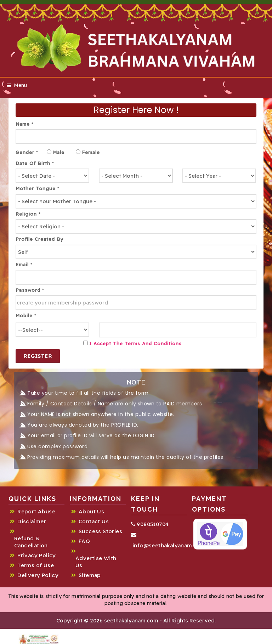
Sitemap (90, 575)
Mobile (26, 315)
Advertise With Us (96, 562)
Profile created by (40, 239)
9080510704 (150, 524)
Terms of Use (36, 565)
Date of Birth (35, 163)
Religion (28, 214)
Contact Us (94, 521)
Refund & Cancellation (31, 542)
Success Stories (100, 531)
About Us (91, 511)
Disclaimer (32, 521)
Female (91, 152)
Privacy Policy (37, 555)
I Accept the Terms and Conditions (135, 343)
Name (25, 124)
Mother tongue (38, 188)
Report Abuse (36, 511)
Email (24, 264)
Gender (27, 152)
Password (30, 290)
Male (59, 152)
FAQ (84, 541)
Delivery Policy (38, 575)
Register (38, 356)
